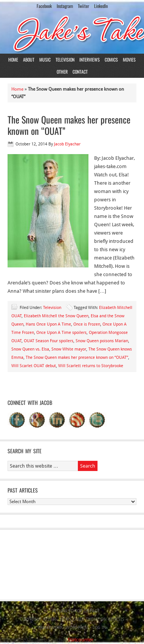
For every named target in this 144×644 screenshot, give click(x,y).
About (29, 59)
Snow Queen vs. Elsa (30, 349)
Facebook (44, 6)
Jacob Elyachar (67, 144)
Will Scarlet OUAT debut (34, 366)
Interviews (90, 59)
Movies (129, 59)
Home (13, 59)
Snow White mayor (69, 349)
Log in (99, 628)
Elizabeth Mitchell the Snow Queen (56, 316)
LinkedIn (101, 6)
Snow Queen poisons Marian (102, 341)
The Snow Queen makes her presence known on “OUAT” (69, 125)
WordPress (77, 628)
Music (45, 59)
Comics (111, 59)
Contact (80, 72)
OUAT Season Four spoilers (49, 341)
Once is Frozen (87, 324)
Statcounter (81, 640)
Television (65, 59)
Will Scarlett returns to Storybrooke (91, 366)
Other (62, 72)
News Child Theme (80, 619)
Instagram (65, 6)
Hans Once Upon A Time (48, 324)
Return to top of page (76, 611)
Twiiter (84, 6)
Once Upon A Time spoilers (61, 333)
